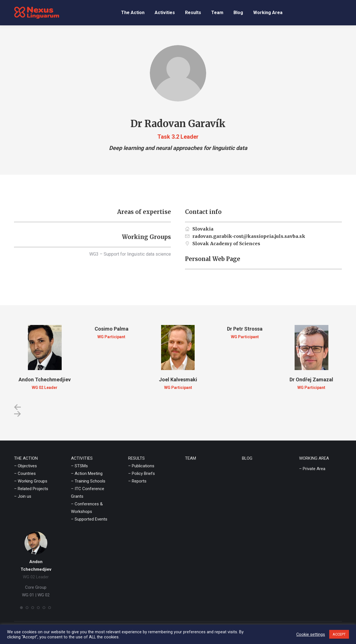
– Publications (141, 466)
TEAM (191, 458)
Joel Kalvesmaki (178, 379)
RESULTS (136, 458)
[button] (17, 407)
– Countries (25, 473)
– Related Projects (31, 489)
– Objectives (25, 466)
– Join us (23, 496)
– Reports (137, 481)
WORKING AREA (314, 458)
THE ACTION (26, 458)
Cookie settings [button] (311, 634)
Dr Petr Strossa (245, 329)
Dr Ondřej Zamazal (311, 379)
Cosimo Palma (112, 329)
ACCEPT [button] (339, 634)
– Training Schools (88, 481)
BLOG (247, 458)
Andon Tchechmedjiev (45, 379)
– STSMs (79, 466)
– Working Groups (31, 481)
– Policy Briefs (142, 473)
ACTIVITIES (82, 458)
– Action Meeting (87, 473)
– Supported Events (89, 519)
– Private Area (312, 469)
